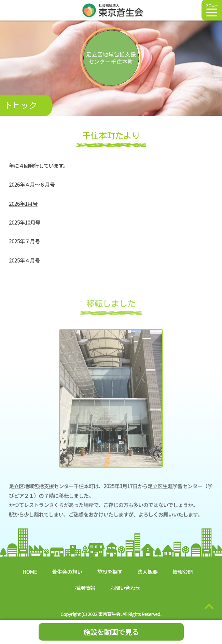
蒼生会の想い (67, 572)
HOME (30, 572)
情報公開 (183, 572)
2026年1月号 (23, 203)
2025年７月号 (24, 241)
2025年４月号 (24, 260)
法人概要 (147, 572)
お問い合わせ (125, 588)
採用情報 (85, 588)
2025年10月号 (25, 223)
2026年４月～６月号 (32, 185)
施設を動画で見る (111, 632)
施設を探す (110, 572)
